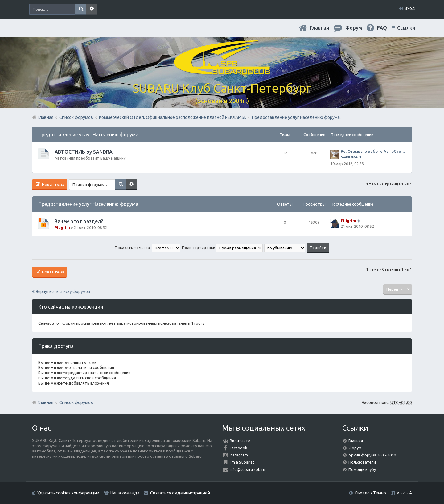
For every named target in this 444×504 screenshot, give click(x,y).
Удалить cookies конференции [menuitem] (68, 493)
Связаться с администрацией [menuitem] (180, 493)
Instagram (239, 455)
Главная (319, 28)
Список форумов (76, 402)
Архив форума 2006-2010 (372, 455)
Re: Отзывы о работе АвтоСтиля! (373, 151)
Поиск (81, 9)
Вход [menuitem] (410, 8)
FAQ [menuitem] (382, 28)
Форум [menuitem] (354, 28)
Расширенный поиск (92, 9)
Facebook (238, 448)
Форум (355, 448)
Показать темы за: (148, 248)
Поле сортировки (222, 248)
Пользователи (362, 462)
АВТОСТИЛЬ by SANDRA (84, 152)
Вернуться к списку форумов (63, 291)
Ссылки (406, 28)
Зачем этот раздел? (79, 221)
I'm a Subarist (242, 462)
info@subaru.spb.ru (247, 469)
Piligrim (62, 227)
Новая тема (53, 184)
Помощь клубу (362, 469)
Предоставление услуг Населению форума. (89, 135)
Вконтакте (240, 441)
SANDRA (349, 157)
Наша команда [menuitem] (125, 493)
